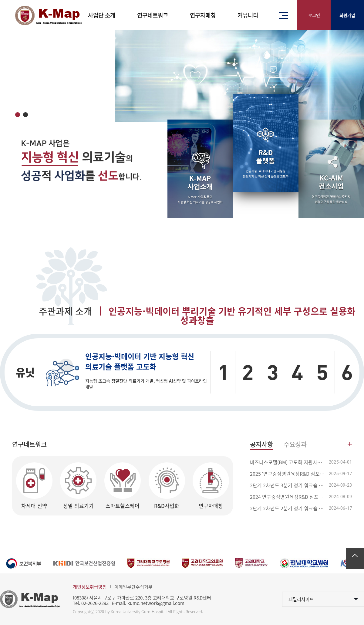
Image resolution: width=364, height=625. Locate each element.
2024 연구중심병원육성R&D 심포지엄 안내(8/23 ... (301, 497)
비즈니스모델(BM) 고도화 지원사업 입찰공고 (301, 462)
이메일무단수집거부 (133, 587)
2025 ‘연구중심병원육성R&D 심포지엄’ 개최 (301, 474)
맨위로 (355, 559)
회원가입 (347, 15)
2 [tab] (25, 115)
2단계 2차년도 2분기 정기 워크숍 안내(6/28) (301, 508)
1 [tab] (18, 115)
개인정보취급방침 (90, 587)
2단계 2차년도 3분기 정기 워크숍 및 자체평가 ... (301, 485)
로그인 (314, 15)
